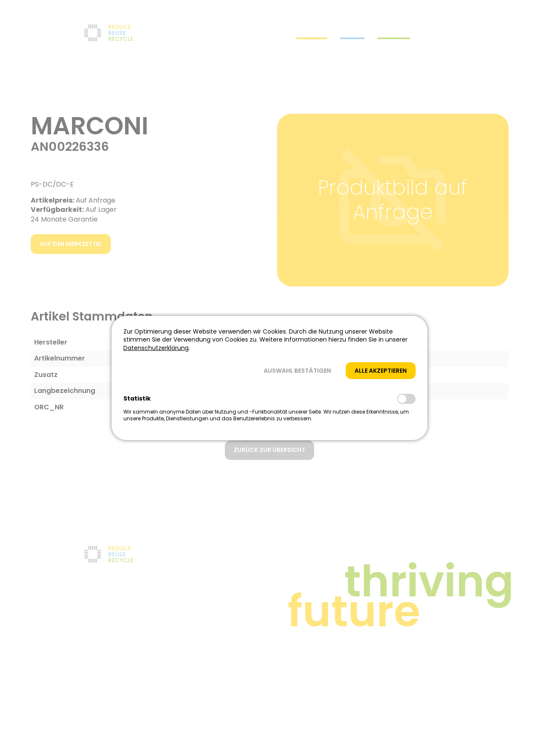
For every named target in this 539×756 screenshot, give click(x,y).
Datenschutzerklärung (156, 348)
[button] (297, 371)
